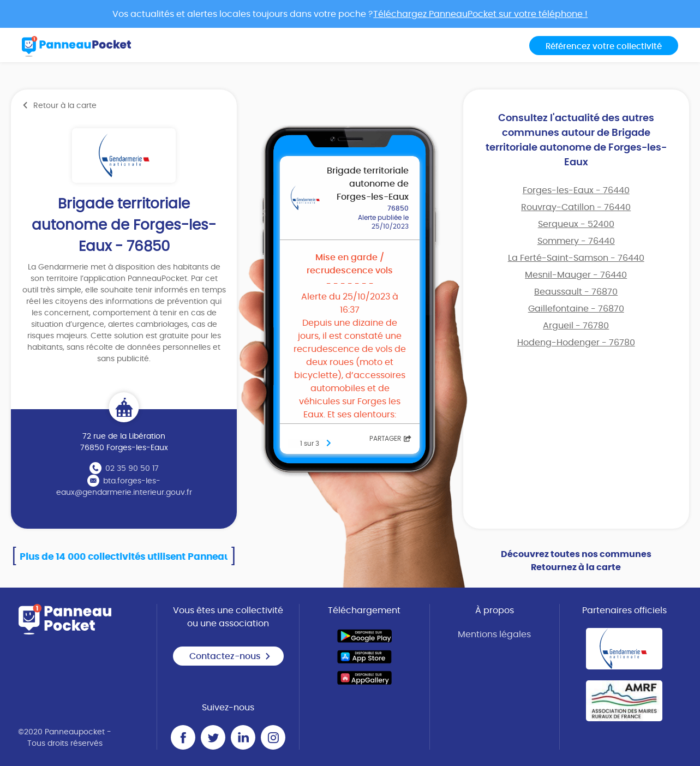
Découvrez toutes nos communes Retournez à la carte (576, 561)
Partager (390, 439)
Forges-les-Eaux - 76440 (576, 190)
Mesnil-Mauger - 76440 (576, 275)
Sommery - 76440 (576, 241)
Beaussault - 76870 (576, 292)
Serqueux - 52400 (576, 224)
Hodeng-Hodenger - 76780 (576, 343)
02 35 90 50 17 (132, 469)
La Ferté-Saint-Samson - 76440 (576, 258)
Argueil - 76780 (576, 326)
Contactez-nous (230, 656)
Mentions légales (494, 635)
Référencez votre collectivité (604, 47)
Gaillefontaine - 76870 (576, 309)
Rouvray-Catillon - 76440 (576, 207)
